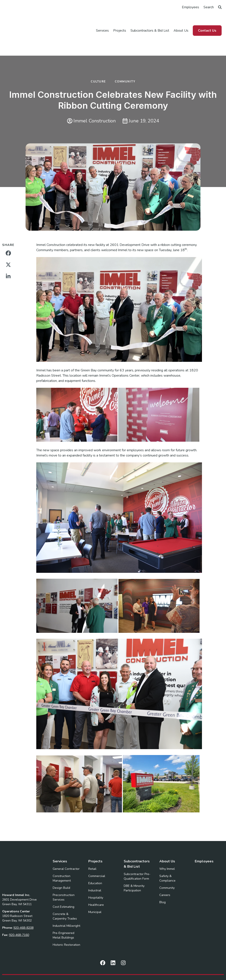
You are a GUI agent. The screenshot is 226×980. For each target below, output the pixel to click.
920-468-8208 (23, 888)
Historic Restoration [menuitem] (66, 922)
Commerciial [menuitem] (97, 854)
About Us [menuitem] (181, 19)
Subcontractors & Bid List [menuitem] (150, 19)
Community (125, 59)
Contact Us (207, 19)
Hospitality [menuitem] (96, 875)
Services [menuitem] (102, 19)
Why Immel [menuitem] (167, 846)
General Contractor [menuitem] (66, 846)
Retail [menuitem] (92, 846)
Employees (190, 7)
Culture (98, 59)
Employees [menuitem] (204, 839)
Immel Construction (91, 98)
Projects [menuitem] (120, 19)
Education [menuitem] (95, 861)
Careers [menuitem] (165, 873)
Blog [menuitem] (163, 880)
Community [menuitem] (167, 865)
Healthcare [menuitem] (96, 882)
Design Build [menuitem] (61, 865)
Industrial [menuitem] (95, 868)
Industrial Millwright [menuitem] (66, 903)
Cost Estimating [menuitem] (63, 884)
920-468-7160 (19, 896)
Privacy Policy (139, 964)
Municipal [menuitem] (95, 890)
